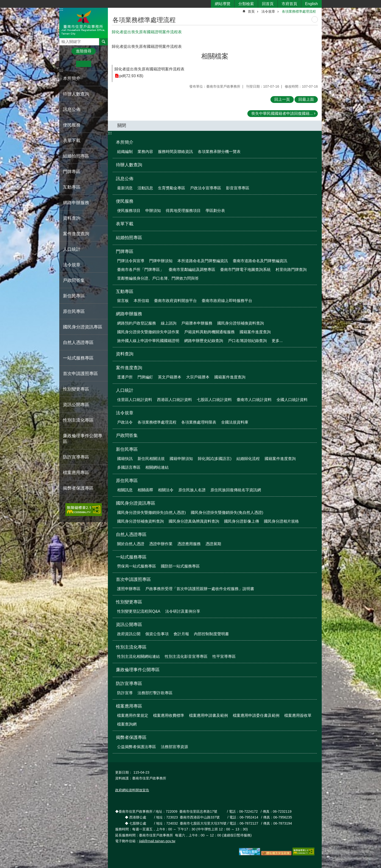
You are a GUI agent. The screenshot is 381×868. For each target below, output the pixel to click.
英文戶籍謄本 (170, 377)
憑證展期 (213, 544)
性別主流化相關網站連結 (139, 656)
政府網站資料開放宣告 (132, 790)
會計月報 (181, 634)
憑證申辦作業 (161, 544)
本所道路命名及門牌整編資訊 (203, 261)
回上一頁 (282, 99)
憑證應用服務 (189, 544)
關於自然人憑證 (131, 544)
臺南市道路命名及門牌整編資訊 (260, 261)
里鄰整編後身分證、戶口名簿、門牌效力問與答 (158, 278)
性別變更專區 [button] (76, 389)
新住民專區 (127, 449)
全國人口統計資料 (292, 400)
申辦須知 (153, 211)
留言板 (123, 301)
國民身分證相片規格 (281, 521)
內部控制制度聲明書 (211, 634)
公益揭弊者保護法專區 (137, 747)
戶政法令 (125, 422)
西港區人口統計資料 (174, 400)
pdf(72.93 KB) (131, 76)
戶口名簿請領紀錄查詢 (247, 341)
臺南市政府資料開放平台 (175, 301)
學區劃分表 (215, 211)
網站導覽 (223, 4)
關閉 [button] (122, 125)
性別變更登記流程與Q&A (139, 611)
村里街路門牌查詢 (291, 270)
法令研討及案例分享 (183, 611)
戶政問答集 (74, 280)
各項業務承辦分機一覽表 (219, 152)
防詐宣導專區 (129, 684)
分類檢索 (246, 4)
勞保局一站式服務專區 (137, 566)
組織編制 (125, 152)
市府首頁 (289, 4)
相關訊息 (125, 490)
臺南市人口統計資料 (254, 400)
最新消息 (125, 188)
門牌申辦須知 (161, 261)
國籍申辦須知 (181, 459)
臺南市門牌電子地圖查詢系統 (245, 270)
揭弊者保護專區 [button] (78, 488)
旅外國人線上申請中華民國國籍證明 (148, 341)
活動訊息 (145, 188)
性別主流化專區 (131, 647)
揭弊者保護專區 (131, 737)
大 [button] (99, 64)
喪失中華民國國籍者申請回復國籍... (282, 113)
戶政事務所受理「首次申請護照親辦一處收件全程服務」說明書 (200, 589)
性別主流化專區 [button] (78, 420)
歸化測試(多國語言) (215, 459)
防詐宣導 (125, 693)
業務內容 (145, 152)
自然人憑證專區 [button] (78, 342)
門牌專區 (125, 251)
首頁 (251, 11)
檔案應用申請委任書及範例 (256, 715)
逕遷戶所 (125, 377)
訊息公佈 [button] (72, 109)
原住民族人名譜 (192, 490)
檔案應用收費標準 (169, 715)
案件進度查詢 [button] (76, 234)
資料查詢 (72, 218)
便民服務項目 (129, 211)
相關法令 (166, 490)
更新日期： (124, 772)
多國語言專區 (129, 467)
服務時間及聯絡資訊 (175, 152)
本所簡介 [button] (72, 78)
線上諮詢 (169, 323)
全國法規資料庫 (235, 422)
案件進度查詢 (129, 368)
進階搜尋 (84, 51)
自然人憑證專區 (131, 534)
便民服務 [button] (72, 125)
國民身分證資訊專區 (136, 503)
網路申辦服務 (129, 314)
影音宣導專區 (238, 188)
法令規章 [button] (72, 265)
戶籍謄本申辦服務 (197, 323)
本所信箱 (141, 301)
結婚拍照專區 (76, 156)
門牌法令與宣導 (131, 261)
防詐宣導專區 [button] (76, 457)
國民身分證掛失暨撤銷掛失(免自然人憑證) (227, 513)
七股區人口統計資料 (214, 400)
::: (61, 9)
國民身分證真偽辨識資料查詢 (194, 521)
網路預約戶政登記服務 (137, 323)
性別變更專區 (129, 602)
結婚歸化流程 (248, 459)
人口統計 (125, 390)
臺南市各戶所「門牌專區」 (140, 270)
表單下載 (72, 141)
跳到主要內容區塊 (3, 3)
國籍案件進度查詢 (255, 332)
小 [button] (69, 64)
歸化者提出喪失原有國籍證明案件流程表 (149, 69)
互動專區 (125, 292)
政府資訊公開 (129, 634)
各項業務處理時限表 (199, 422)
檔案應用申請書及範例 (208, 715)
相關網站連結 (157, 467)
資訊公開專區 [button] (76, 405)
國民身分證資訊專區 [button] (83, 327)
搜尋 (63, 40)
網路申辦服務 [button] (76, 203)
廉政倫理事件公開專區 (83, 439)
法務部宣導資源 (174, 747)
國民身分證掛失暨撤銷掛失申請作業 (148, 332)
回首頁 (268, 4)
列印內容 (315, 19)
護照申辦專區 (129, 589)
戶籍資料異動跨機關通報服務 (209, 332)
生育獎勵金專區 (172, 188)
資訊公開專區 (129, 625)
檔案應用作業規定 (133, 715)
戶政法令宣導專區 (206, 188)
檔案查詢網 (127, 724)
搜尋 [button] (104, 42)
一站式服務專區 (131, 557)
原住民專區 (127, 481)
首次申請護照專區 (133, 579)
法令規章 (268, 11)
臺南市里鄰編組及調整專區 (192, 270)
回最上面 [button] (306, 99)
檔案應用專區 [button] (76, 473)
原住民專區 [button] (74, 311)
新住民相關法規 (151, 459)
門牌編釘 (145, 377)
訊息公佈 (125, 179)
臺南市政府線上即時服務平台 (227, 301)
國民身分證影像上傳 (242, 521)
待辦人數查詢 (76, 94)
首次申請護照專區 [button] (80, 374)
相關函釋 (145, 490)
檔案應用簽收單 (298, 715)
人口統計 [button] (72, 249)
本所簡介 (125, 142)
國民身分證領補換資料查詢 (241, 323)
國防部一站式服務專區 (180, 566)
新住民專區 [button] (74, 296)
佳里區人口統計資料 (135, 400)
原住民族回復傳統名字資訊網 (236, 490)
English (312, 4)
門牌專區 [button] (72, 172)
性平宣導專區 (224, 656)
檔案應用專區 (129, 706)
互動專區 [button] (72, 187)
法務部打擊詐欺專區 (155, 693)
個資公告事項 (157, 634)
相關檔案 (215, 56)
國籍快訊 (125, 459)
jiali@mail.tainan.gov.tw (157, 841)
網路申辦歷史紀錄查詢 (204, 341)
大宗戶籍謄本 (198, 377)
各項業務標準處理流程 (299, 11)
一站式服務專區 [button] (78, 358)
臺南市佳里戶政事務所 (84, 23)
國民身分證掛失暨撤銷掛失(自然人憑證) (152, 513)
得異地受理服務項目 (183, 211)
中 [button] (83, 64)
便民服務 (125, 201)
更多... (277, 341)
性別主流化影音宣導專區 (186, 656)
